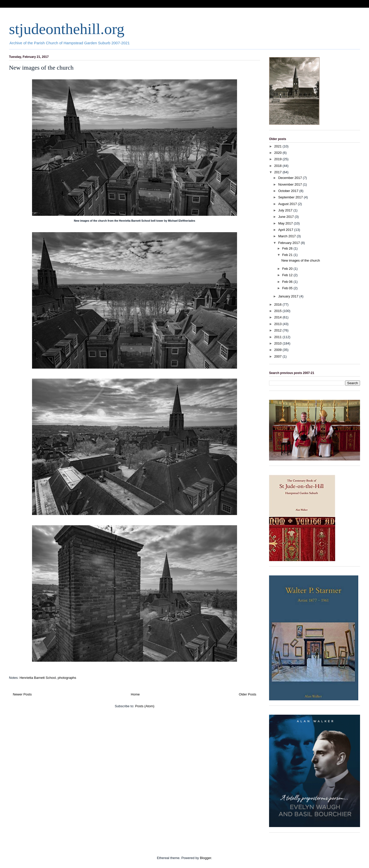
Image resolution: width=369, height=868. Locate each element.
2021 (278, 146)
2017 (278, 172)
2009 (278, 350)
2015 (278, 311)
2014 (278, 317)
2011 (278, 337)
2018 (278, 166)
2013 (278, 324)
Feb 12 (288, 275)
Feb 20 (288, 269)
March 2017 (288, 236)
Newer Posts (22, 694)
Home (135, 694)
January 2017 (289, 296)
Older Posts (248, 694)
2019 (278, 159)
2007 (278, 356)
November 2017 (291, 184)
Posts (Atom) (145, 706)
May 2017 (286, 223)
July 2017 (286, 210)
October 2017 (289, 191)
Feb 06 (288, 282)
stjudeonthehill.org (67, 29)
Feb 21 (288, 255)
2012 (278, 330)
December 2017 (291, 178)
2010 (278, 343)
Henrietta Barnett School (38, 678)
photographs (67, 678)
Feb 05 (288, 288)
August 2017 (288, 204)
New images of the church (41, 68)
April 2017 (286, 230)
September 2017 (291, 197)
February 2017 (290, 243)
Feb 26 (288, 248)
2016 (278, 304)
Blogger (206, 858)
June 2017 (286, 217)
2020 (278, 153)
